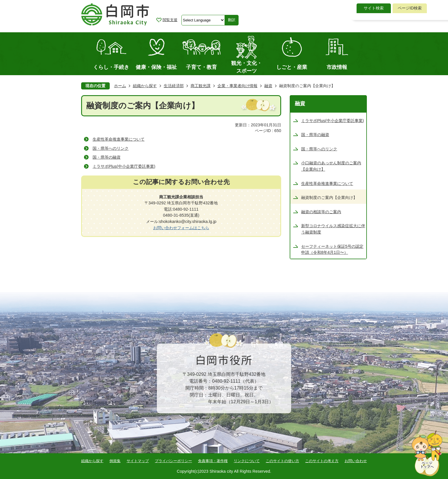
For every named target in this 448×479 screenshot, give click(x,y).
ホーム (120, 86)
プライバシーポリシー (173, 461)
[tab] (374, 8)
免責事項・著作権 (213, 461)
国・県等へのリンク (111, 148)
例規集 (115, 461)
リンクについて (247, 461)
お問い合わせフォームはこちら (181, 228)
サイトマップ (138, 461)
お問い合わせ (356, 461)
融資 (268, 86)
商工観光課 (201, 86)
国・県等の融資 (107, 157)
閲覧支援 (170, 20)
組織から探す (145, 86)
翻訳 (232, 20)
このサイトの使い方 (282, 461)
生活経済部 (174, 86)
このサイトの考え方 (322, 461)
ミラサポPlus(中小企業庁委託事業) (124, 166)
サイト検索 (374, 8)
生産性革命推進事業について (119, 139)
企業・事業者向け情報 (237, 86)
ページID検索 (410, 8)
